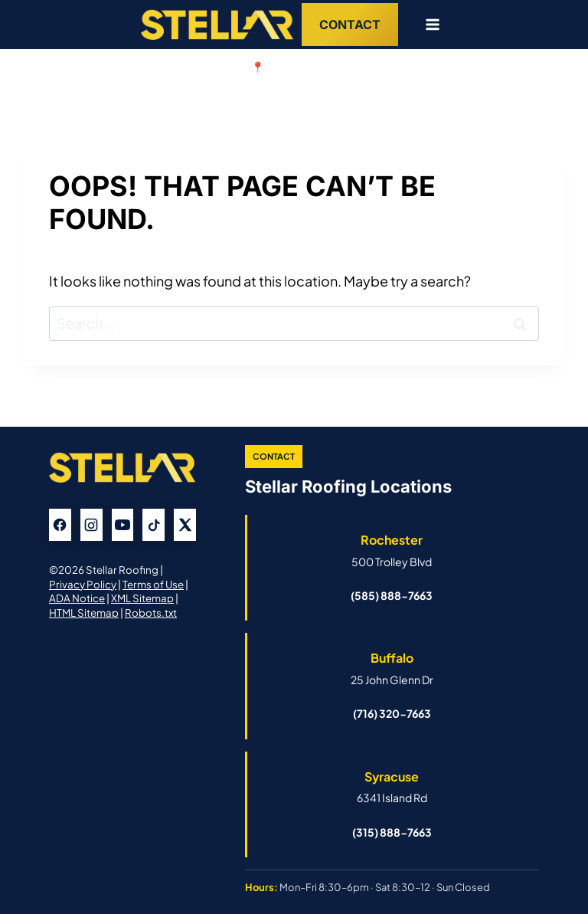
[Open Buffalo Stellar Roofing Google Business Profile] (392, 668)
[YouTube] (123, 525)
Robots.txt (151, 613)
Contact (350, 25)
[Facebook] (60, 525)
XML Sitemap (142, 598)
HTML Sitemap (84, 613)
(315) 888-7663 (392, 832)
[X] (185, 525)
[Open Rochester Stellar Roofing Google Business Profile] (392, 550)
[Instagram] (91, 525)
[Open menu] (426, 24)
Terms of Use (153, 584)
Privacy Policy (83, 584)
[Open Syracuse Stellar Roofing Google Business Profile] (392, 787)
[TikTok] (154, 525)
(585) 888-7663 (392, 595)
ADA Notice (77, 598)
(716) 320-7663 (392, 713)
